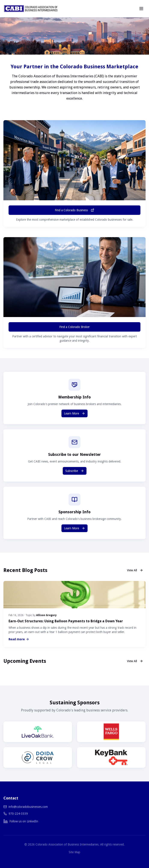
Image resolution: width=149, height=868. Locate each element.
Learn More (74, 413)
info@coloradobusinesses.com (28, 807)
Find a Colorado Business (74, 210)
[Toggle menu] (141, 9)
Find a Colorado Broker (74, 327)
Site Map (74, 852)
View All (135, 570)
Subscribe (75, 471)
